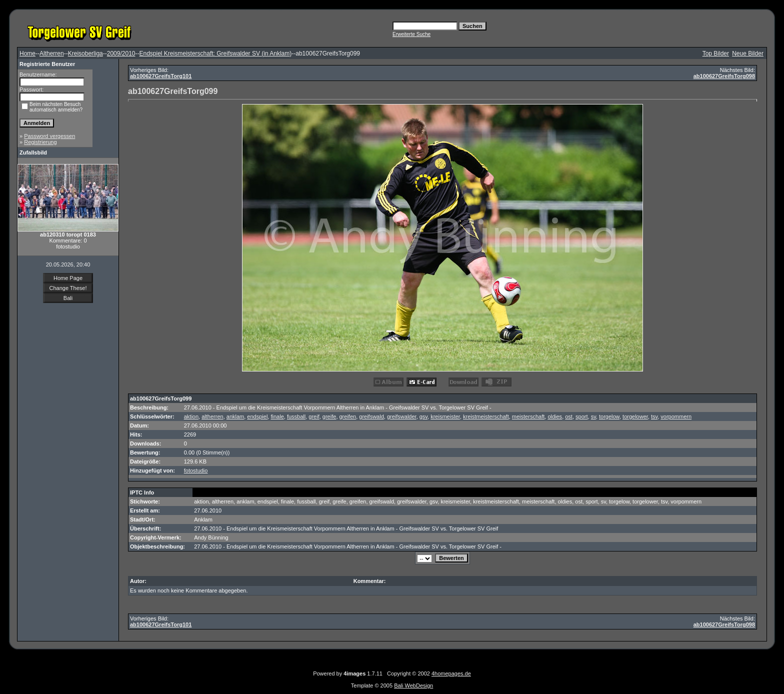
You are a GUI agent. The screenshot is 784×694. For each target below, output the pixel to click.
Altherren (52, 53)
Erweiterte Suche (411, 34)
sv (593, 416)
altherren (212, 416)
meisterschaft (528, 416)
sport (581, 416)
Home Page (68, 278)
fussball (296, 416)
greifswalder (402, 416)
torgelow (609, 416)
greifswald (371, 416)
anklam (235, 416)
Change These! (68, 288)
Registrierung (40, 142)
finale (277, 416)
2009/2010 (121, 53)
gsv (423, 416)
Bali (68, 298)
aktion (191, 416)
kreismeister (445, 416)
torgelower (635, 416)
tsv (654, 416)
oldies (555, 416)
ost (569, 416)
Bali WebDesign (413, 685)
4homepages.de (451, 673)
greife (329, 416)
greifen (348, 416)
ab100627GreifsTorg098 (724, 76)
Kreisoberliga (85, 53)
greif (314, 416)
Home (27, 53)
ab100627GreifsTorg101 (161, 76)
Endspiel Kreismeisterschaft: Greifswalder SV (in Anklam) (216, 53)
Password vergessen (49, 136)
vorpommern (676, 416)
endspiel (257, 416)
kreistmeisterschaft (486, 416)
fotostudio (196, 470)
